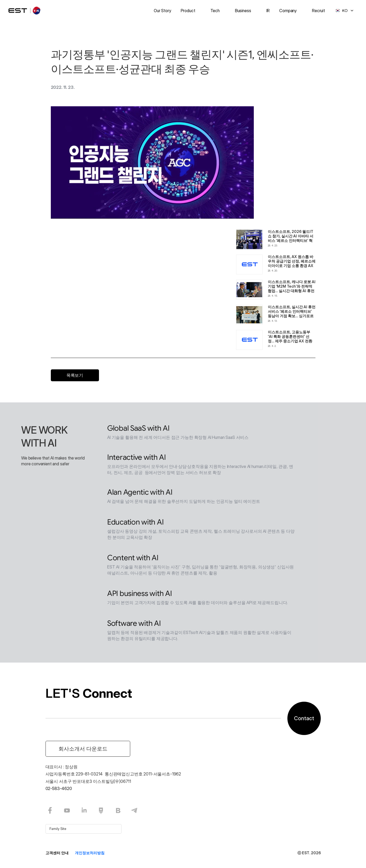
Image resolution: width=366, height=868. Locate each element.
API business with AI (139, 594)
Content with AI (133, 559)
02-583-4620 (59, 788)
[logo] (25, 11)
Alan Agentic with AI (140, 493)
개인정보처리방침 (90, 853)
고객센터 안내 (57, 853)
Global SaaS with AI (138, 429)
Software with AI (134, 624)
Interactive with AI (137, 458)
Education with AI (135, 523)
